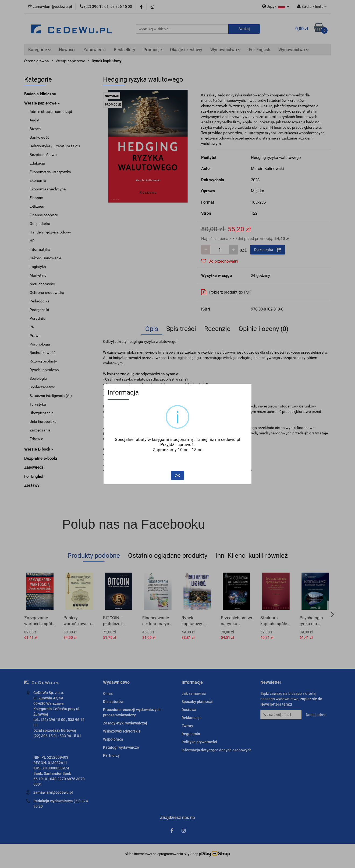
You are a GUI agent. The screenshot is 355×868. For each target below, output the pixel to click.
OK (177, 476)
